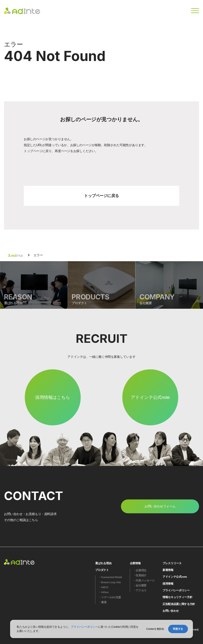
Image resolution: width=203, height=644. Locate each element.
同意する (178, 629)
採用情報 (168, 584)
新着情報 (168, 570)
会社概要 (141, 585)
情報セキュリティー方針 (177, 597)
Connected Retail (112, 577)
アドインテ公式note (150, 397)
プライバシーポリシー (176, 590)
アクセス (141, 590)
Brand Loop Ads (111, 582)
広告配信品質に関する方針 (179, 604)
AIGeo (105, 592)
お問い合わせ (171, 611)
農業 (104, 602)
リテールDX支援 (111, 597)
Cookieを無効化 (155, 629)
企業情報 (135, 563)
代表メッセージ (145, 581)
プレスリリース (172, 563)
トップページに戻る (101, 196)
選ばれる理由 (103, 563)
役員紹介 (141, 575)
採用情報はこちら (53, 397)
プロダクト (102, 570)
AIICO (105, 587)
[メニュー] (195, 11)
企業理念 (141, 570)
